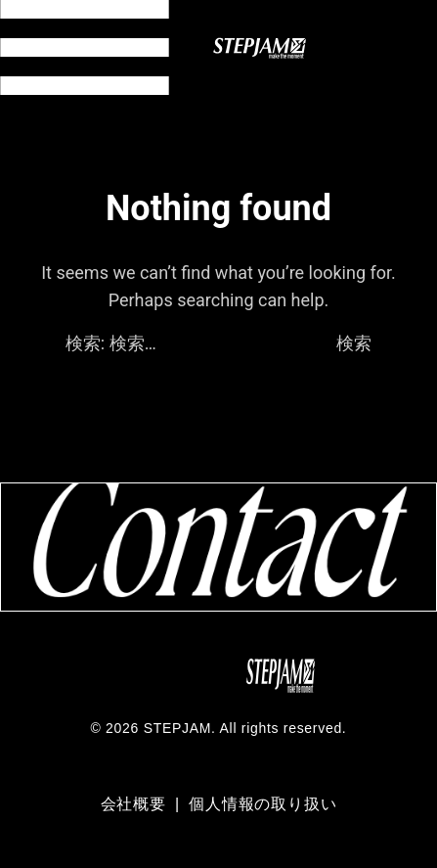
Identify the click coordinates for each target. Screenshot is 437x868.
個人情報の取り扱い (262, 804)
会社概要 (136, 804)
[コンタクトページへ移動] (218, 547)
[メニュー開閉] (85, 47)
